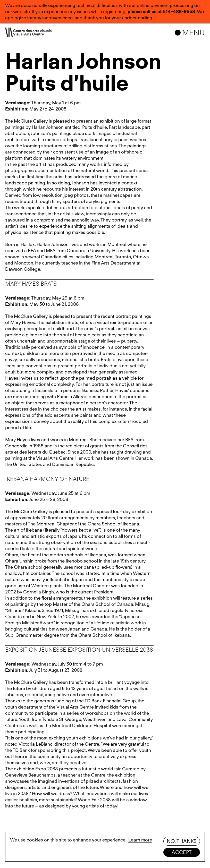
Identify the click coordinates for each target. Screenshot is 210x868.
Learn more (140, 840)
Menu (194, 32)
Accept (182, 852)
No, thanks (182, 841)
